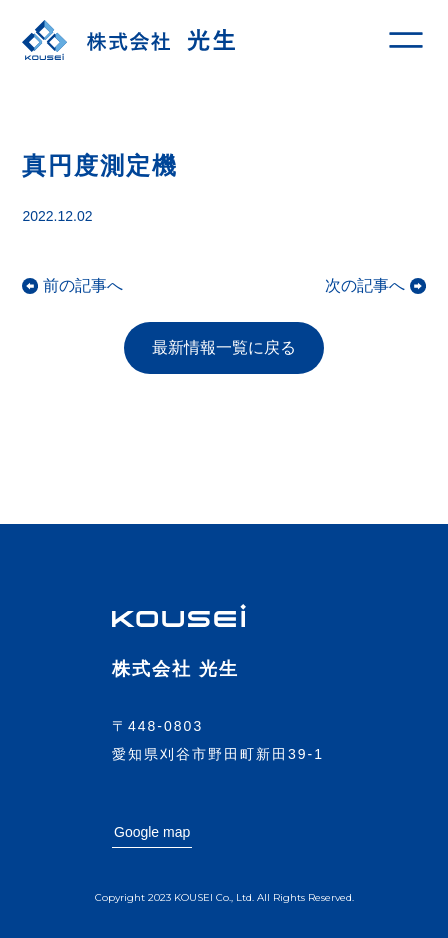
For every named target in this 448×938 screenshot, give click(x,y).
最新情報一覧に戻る (224, 347)
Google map (152, 832)
